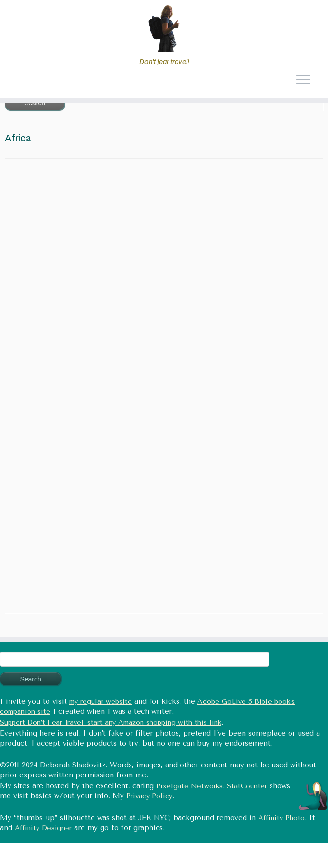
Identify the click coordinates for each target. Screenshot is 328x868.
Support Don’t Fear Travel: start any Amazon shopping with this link (111, 723)
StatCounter (247, 786)
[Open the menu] (303, 81)
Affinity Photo (281, 818)
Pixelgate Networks (189, 786)
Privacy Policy (149, 796)
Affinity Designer (43, 828)
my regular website (101, 702)
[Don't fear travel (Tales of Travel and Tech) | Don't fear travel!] (164, 28)
